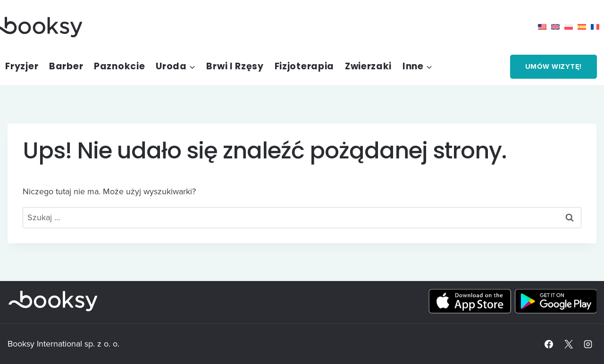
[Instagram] (588, 344)
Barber (66, 66)
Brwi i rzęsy (235, 66)
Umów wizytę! (554, 66)
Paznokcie (119, 66)
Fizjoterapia (304, 66)
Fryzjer (22, 66)
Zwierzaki (368, 66)
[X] (569, 344)
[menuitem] (545, 27)
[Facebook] (549, 344)
